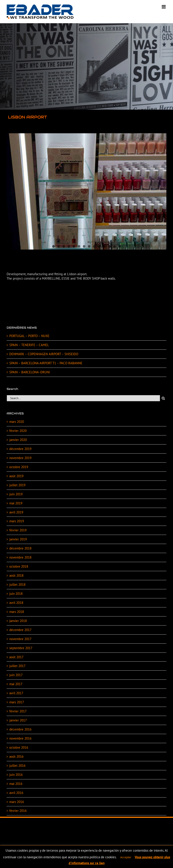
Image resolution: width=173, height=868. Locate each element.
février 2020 (18, 431)
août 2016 (16, 756)
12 (110, 246)
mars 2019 (17, 521)
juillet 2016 (17, 766)
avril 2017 (16, 693)
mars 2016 (17, 802)
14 (120, 246)
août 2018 (16, 575)
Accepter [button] (126, 857)
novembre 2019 (20, 458)
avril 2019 (16, 512)
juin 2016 (16, 775)
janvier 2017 (18, 720)
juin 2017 (16, 675)
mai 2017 (16, 684)
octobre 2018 (19, 566)
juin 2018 (16, 594)
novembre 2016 (20, 738)
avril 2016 (16, 793)
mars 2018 (17, 612)
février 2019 (18, 530)
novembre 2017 (20, 639)
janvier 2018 (18, 621)
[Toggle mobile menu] (164, 7)
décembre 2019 (20, 449)
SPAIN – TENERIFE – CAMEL (29, 345)
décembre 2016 (20, 729)
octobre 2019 (19, 467)
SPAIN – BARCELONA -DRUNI (30, 372)
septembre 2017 (21, 648)
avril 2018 (16, 603)
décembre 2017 (20, 630)
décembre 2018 (20, 548)
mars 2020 (17, 422)
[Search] (163, 398)
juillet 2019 (17, 485)
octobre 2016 (19, 747)
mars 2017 (17, 702)
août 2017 (16, 657)
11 (104, 246)
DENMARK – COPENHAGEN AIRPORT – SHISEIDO (44, 354)
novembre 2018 (20, 557)
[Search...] (83, 398)
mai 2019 (16, 503)
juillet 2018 (17, 585)
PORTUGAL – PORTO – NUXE (29, 336)
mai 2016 (16, 784)
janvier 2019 (18, 539)
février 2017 (18, 711)
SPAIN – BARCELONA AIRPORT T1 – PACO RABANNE (46, 363)
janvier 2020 (18, 440)
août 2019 (16, 476)
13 (115, 246)
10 (99, 246)
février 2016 (18, 811)
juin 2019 (16, 494)
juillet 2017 (17, 666)
